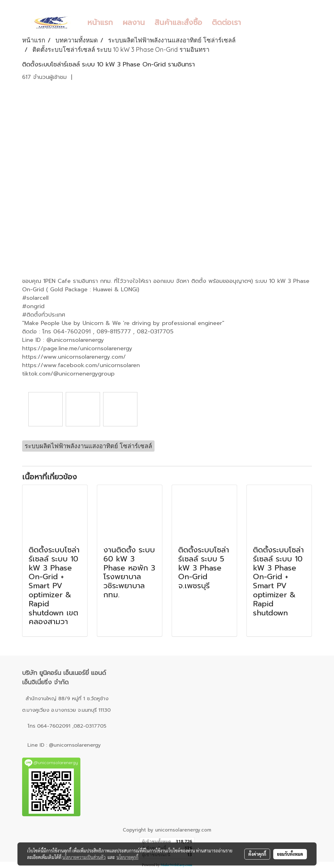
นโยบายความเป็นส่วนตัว (84, 857)
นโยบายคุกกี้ (127, 857)
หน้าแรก (100, 22)
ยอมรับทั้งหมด (290, 854)
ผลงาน (134, 22)
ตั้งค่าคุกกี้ (257, 854)
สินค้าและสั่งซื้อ (178, 22)
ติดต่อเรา (226, 22)
